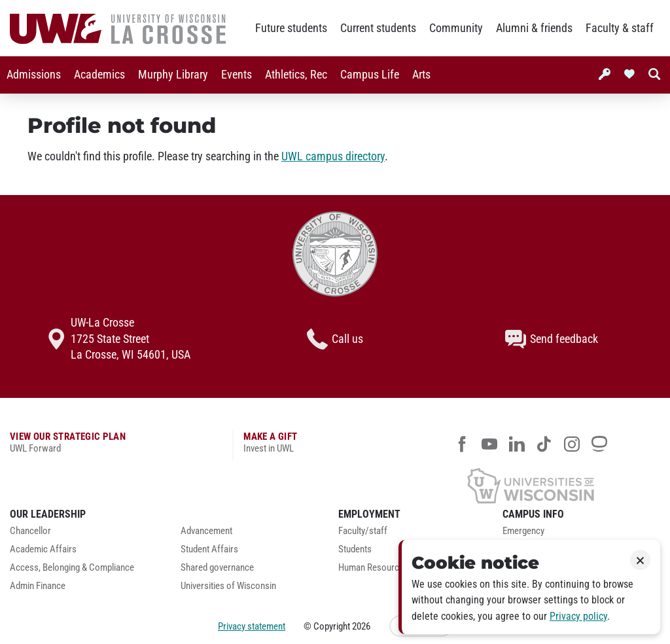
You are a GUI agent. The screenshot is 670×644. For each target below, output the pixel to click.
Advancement (206, 531)
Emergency (523, 531)
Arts (421, 75)
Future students (291, 28)
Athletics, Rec (296, 75)
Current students (378, 28)
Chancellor (30, 531)
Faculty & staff (620, 28)
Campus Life (370, 75)
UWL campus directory (333, 156)
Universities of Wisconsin (228, 586)
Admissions (34, 75)
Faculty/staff (363, 531)
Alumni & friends (534, 28)
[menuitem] (34, 75)
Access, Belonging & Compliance (72, 568)
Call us (335, 339)
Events (237, 75)
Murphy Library (173, 75)
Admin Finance (38, 586)
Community (456, 28)
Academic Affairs (43, 549)
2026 (361, 626)
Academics (99, 75)
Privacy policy (578, 616)
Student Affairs (209, 549)
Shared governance (217, 568)
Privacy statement (252, 626)
